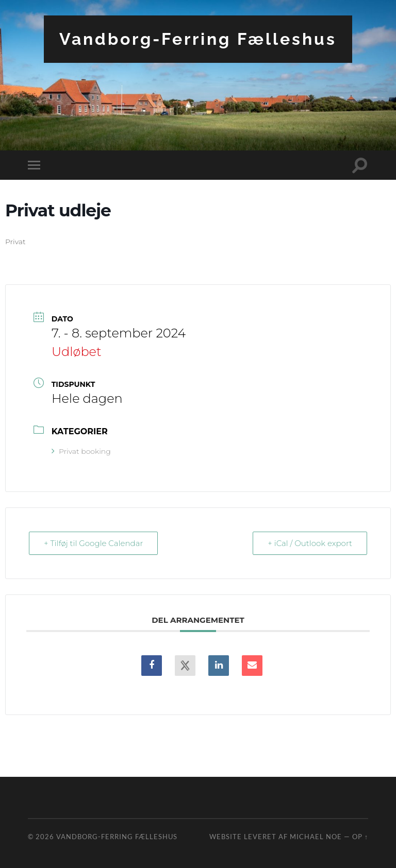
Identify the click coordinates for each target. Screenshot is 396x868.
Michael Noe (316, 837)
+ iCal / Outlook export (310, 543)
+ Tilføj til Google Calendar (93, 543)
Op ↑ (360, 837)
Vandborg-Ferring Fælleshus (198, 39)
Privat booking (81, 451)
